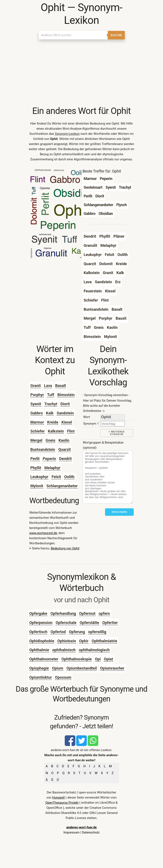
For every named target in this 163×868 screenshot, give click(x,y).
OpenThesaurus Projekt (62, 803)
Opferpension (41, 623)
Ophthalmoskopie (77, 659)
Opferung (77, 632)
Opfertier (110, 623)
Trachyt (51, 404)
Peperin (49, 459)
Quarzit (65, 449)
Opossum (63, 677)
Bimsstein (66, 395)
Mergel (36, 440)
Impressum (71, 832)
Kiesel (67, 422)
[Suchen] (73, 35)
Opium (58, 668)
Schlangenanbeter (62, 486)
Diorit (65, 404)
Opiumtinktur (41, 677)
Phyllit (36, 468)
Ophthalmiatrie (104, 641)
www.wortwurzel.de (43, 533)
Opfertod (58, 632)
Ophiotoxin (67, 641)
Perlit (35, 459)
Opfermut (87, 613)
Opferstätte (89, 623)
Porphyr (37, 395)
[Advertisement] (81, 73)
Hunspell (58, 798)
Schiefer (38, 431)
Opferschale (66, 623)
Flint (71, 431)
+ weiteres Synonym (117, 433)
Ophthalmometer (44, 659)
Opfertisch (38, 632)
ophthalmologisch (94, 650)
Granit (36, 386)
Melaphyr (52, 468)
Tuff (51, 395)
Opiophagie (39, 668)
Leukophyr (39, 477)
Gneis (51, 440)
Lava (48, 386)
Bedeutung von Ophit (65, 548)
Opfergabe (38, 613)
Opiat (108, 659)
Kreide (53, 422)
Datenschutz (91, 832)
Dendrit (65, 459)
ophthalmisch (64, 650)
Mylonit (37, 486)
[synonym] (112, 424)
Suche (116, 35)
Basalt (61, 386)
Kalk (50, 413)
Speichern (119, 512)
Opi (98, 659)
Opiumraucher (112, 668)
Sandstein (65, 413)
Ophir (84, 641)
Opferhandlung (63, 613)
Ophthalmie (39, 650)
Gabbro (37, 413)
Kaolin (64, 440)
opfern (104, 613)
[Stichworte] (108, 477)
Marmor (37, 422)
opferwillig (97, 632)
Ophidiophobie (42, 641)
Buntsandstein (43, 449)
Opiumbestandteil (82, 668)
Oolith (69, 477)
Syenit (36, 404)
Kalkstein (56, 431)
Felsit (56, 477)
